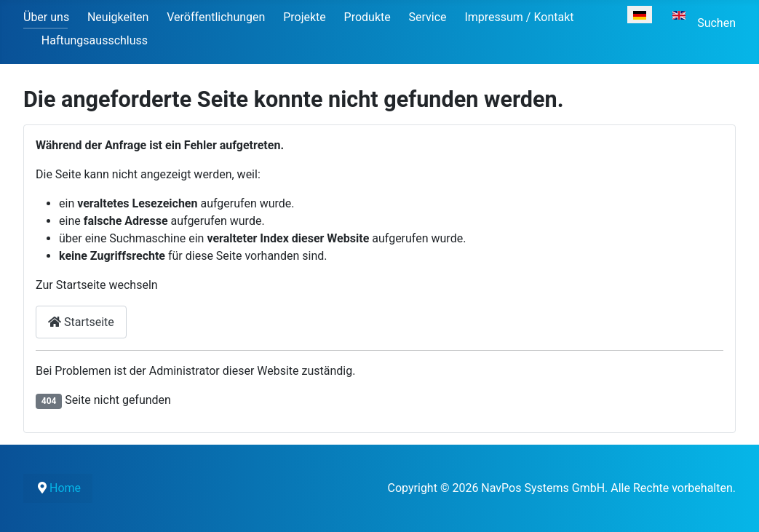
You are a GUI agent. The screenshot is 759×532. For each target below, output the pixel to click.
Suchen (716, 23)
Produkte (367, 17)
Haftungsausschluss (95, 40)
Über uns (46, 17)
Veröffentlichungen (216, 17)
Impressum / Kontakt (519, 17)
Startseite (81, 322)
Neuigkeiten (118, 17)
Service (428, 17)
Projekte (305, 17)
